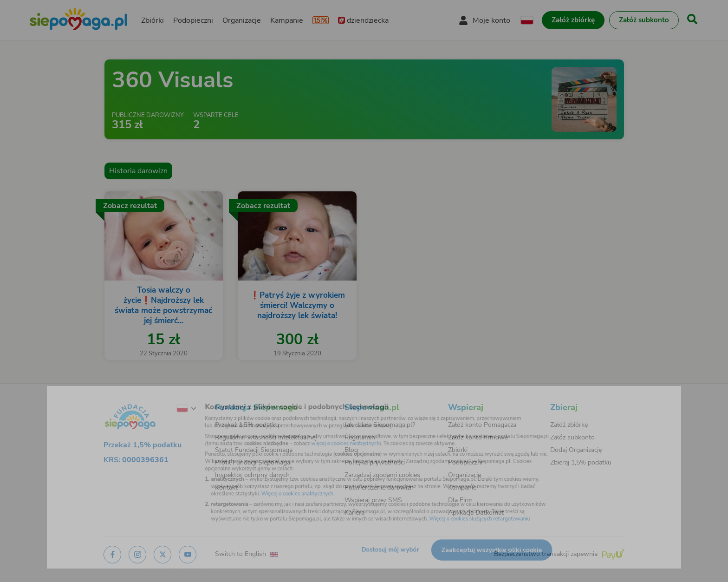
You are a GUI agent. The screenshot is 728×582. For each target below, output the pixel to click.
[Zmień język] (160, 399)
